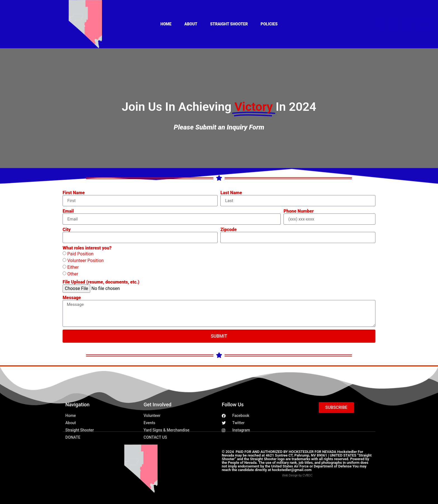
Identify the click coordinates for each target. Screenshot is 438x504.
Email (68, 211)
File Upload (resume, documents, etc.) (101, 282)
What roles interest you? (87, 248)
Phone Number (299, 211)
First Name (74, 193)
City (67, 230)
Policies (269, 24)
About (191, 24)
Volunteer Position (85, 261)
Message (72, 298)
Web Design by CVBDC (297, 475)
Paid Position (80, 254)
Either (73, 267)
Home (166, 24)
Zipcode (228, 230)
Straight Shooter (229, 24)
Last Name (231, 193)
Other (73, 274)
